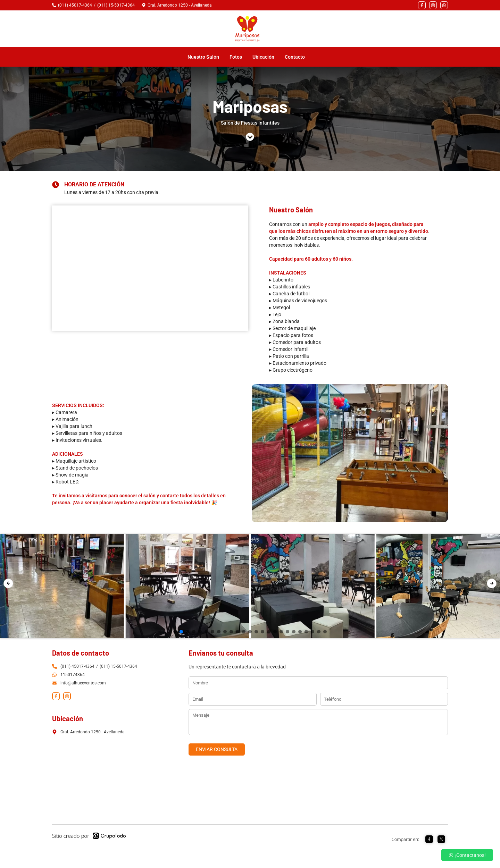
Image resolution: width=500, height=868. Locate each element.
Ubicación (267, 58)
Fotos (240, 58)
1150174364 (73, 675)
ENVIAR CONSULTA (217, 750)
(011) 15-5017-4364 (116, 5)
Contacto (299, 58)
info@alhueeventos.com (79, 684)
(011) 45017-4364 (75, 5)
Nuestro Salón (207, 58)
